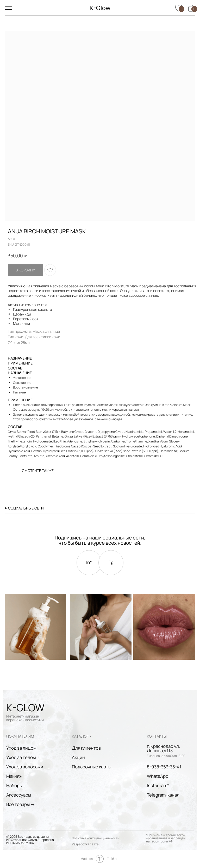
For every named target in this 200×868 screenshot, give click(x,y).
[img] (164, 627)
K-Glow (100, 8)
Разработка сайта (85, 844)
